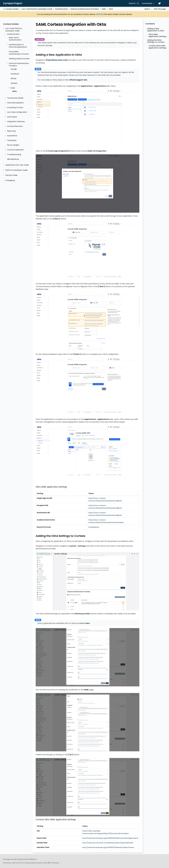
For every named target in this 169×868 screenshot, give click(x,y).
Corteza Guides (12, 9)
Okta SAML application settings (157, 35)
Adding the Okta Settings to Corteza (156, 41)
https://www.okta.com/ (57, 60)
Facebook (15, 74)
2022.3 (147, 9)
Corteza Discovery (15, 126)
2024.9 (99, 14)
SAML (104, 9)
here (88, 623)
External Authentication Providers (85, 9)
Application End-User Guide (17, 165)
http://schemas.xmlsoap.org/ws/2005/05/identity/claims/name (108, 847)
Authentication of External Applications (18, 46)
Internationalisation (15, 103)
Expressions (12, 136)
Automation (12, 117)
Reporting (11, 131)
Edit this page (160, 9)
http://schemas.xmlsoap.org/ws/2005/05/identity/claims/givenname (110, 838)
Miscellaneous (13, 159)
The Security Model (15, 98)
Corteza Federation (15, 150)
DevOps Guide (11, 175)
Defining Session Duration (20, 59)
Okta (111, 9)
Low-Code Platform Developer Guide (37, 9)
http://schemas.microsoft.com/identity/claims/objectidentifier (108, 843)
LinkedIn (14, 83)
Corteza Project (13, 3)
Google (14, 69)
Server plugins (13, 145)
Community (147, 3)
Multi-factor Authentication (15, 39)
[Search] (133, 3)
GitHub (13, 79)
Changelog (10, 180)
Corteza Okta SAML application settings (157, 47)
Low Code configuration (17, 112)
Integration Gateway (16, 122)
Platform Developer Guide (16, 170)
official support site (78, 80)
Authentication (61, 9)
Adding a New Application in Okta (156, 30)
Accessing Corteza (15, 108)
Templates (12, 140)
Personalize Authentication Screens (19, 53)
